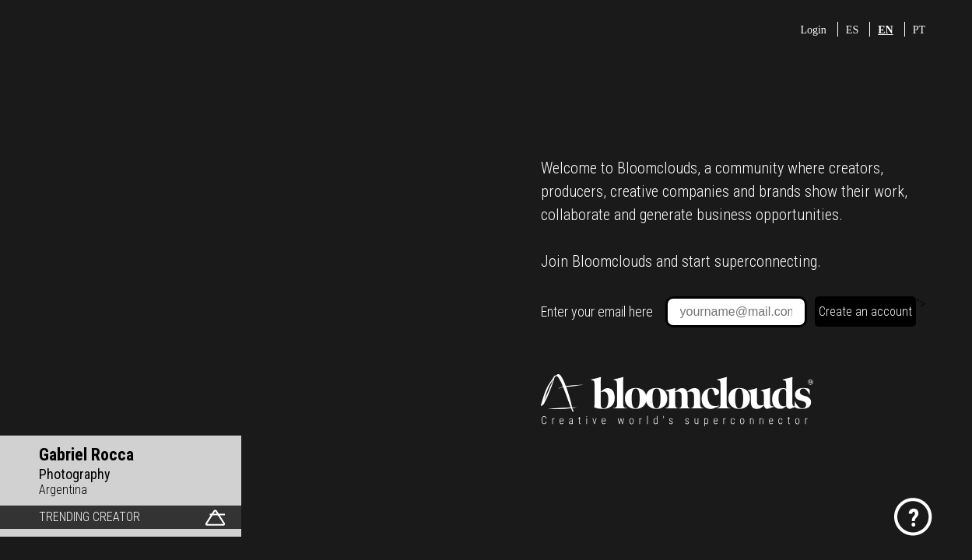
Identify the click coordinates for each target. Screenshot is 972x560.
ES (852, 30)
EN (885, 30)
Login (813, 30)
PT (919, 30)
